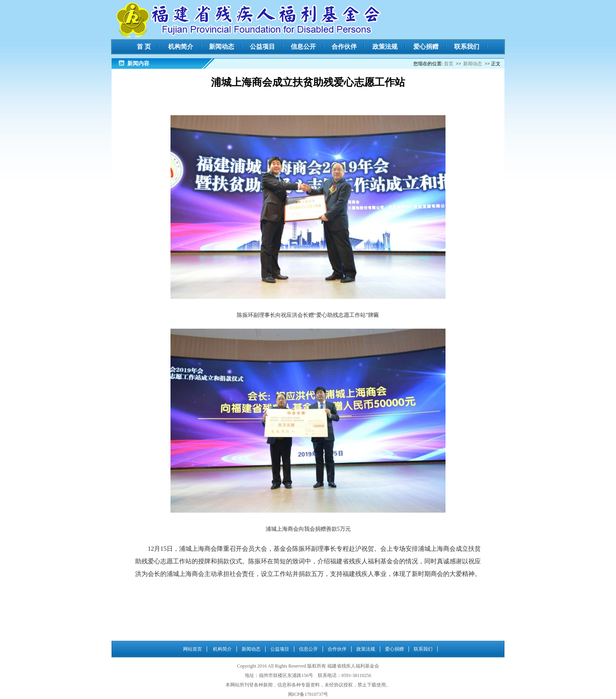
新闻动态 (222, 47)
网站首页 (192, 649)
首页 (449, 64)
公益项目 (262, 47)
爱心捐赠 (426, 47)
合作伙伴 (344, 47)
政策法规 (385, 47)
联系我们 (467, 47)
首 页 (144, 47)
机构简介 (181, 47)
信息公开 (303, 47)
